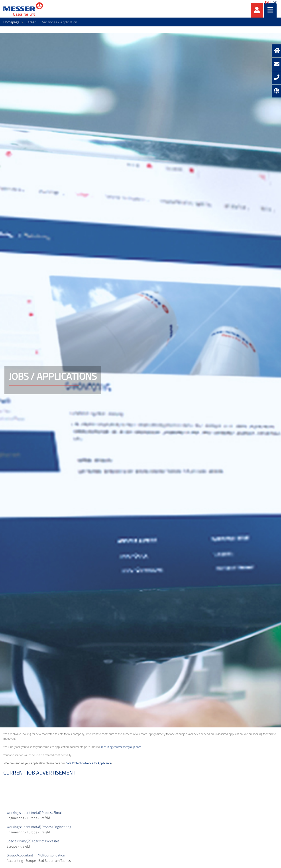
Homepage (11, 22)
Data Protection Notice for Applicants (88, 763)
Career (31, 22)
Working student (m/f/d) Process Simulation (38, 813)
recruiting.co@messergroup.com (121, 747)
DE (275, 3)
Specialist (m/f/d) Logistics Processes (33, 841)
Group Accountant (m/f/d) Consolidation (36, 855)
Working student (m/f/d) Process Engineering (39, 827)
